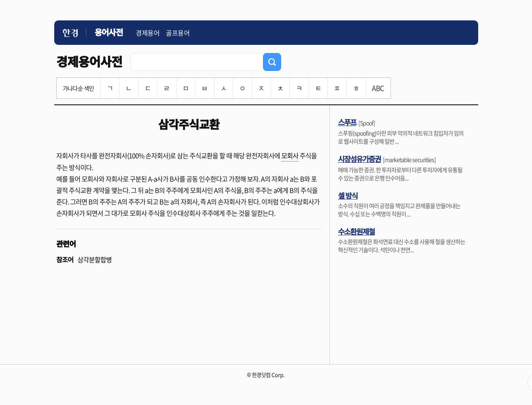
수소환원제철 (356, 231)
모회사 (290, 155)
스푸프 (347, 122)
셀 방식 (348, 195)
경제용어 (148, 33)
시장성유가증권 (359, 159)
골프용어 (178, 33)
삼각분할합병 (95, 259)
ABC (378, 88)
